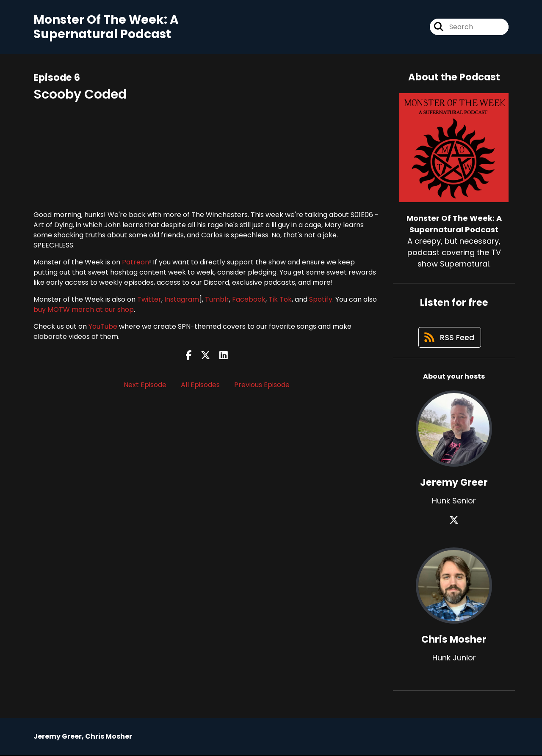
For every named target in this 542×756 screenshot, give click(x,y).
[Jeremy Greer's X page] (454, 521)
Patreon (135, 262)
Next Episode (145, 385)
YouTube (103, 326)
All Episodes (200, 385)
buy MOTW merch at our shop (84, 309)
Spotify (321, 299)
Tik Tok (280, 299)
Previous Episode (262, 385)
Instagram (182, 299)
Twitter (149, 299)
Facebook (249, 299)
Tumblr (217, 299)
